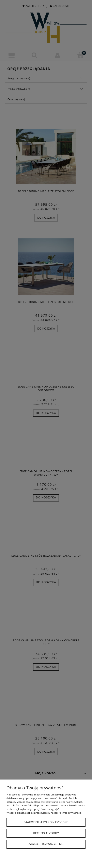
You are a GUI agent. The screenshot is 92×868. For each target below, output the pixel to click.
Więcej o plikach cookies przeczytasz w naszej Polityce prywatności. (44, 813)
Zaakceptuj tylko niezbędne (46, 822)
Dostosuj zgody (46, 833)
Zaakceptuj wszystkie (46, 844)
